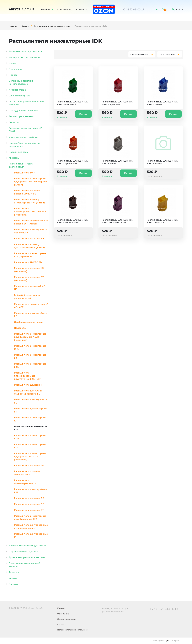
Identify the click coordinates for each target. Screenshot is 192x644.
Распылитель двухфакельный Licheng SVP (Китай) (31, 222)
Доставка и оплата (67, 619)
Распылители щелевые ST (29, 510)
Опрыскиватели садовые (23, 551)
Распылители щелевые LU (29, 465)
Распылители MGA (25, 173)
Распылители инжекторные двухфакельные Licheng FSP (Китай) (30, 182)
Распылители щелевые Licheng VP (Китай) (27, 192)
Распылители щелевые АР (29, 238)
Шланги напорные (19, 96)
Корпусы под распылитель (24, 57)
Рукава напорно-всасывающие (27, 557)
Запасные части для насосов (26, 51)
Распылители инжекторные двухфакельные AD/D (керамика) (30, 337)
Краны (13, 63)
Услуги (13, 578)
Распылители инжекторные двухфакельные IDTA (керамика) (30, 456)
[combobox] (142, 54)
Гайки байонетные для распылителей (27, 297)
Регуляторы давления (21, 116)
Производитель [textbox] (167, 54)
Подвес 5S (20, 328)
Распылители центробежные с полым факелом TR (31, 526)
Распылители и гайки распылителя (52, 26)
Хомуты (13, 584)
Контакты (82, 9)
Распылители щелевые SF (29, 504)
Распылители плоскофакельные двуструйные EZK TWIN (28, 376)
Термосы (14, 572)
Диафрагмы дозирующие (29, 322)
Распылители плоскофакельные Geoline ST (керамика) (31, 212)
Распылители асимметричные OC (26, 482)
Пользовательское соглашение (73, 630)
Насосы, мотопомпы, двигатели (27, 546)
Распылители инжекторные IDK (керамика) (30, 255)
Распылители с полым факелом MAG (27, 473)
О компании (64, 9)
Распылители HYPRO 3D (28, 262)
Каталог (45, 9)
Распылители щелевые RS (29, 498)
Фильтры (14, 122)
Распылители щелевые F (28, 385)
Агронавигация (18, 90)
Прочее (13, 75)
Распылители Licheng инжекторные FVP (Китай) (29, 201)
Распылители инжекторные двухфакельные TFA (30, 517)
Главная (13, 26)
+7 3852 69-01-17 (133, 9)
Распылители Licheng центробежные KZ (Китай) (29, 246)
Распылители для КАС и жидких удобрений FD (28, 392)
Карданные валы (19, 152)
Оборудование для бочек (24, 110)
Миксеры (14, 158)
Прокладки (15, 69)
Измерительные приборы (24, 137)
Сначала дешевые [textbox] (139, 54)
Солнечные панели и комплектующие (21, 82)
